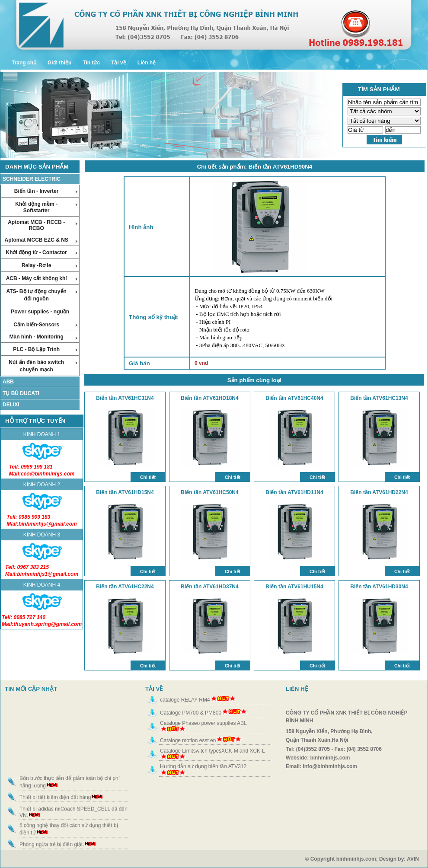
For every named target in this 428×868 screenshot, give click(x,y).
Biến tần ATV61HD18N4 (209, 398)
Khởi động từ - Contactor (42, 252)
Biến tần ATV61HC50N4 (209, 492)
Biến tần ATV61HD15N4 (125, 492)
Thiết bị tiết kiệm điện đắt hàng (55, 805)
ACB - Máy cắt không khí (42, 278)
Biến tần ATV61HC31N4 (125, 398)
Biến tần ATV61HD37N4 (209, 587)
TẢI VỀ (154, 689)
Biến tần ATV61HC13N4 (379, 398)
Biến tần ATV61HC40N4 (294, 398)
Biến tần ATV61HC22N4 (125, 587)
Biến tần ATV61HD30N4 (379, 587)
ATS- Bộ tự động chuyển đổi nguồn (42, 295)
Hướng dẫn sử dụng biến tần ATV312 (203, 766)
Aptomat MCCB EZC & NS (41, 240)
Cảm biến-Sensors (45, 325)
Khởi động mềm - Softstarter (46, 207)
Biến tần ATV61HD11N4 (294, 492)
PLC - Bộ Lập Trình (45, 349)
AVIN (417, 859)
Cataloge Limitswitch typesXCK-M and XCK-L (212, 751)
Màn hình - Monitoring (43, 337)
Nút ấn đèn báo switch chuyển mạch (43, 366)
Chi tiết (148, 477)
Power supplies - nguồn (40, 312)
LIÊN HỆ (297, 689)
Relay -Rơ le (50, 265)
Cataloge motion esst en (188, 740)
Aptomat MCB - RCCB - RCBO (43, 225)
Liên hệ (147, 63)
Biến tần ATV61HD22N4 (379, 492)
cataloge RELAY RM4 (185, 700)
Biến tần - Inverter (46, 191)
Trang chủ (24, 63)
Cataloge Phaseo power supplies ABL (203, 723)
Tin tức (91, 63)
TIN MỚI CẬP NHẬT (31, 689)
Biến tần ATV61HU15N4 (294, 587)
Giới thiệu (59, 63)
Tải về (119, 63)
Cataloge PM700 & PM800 (191, 713)
